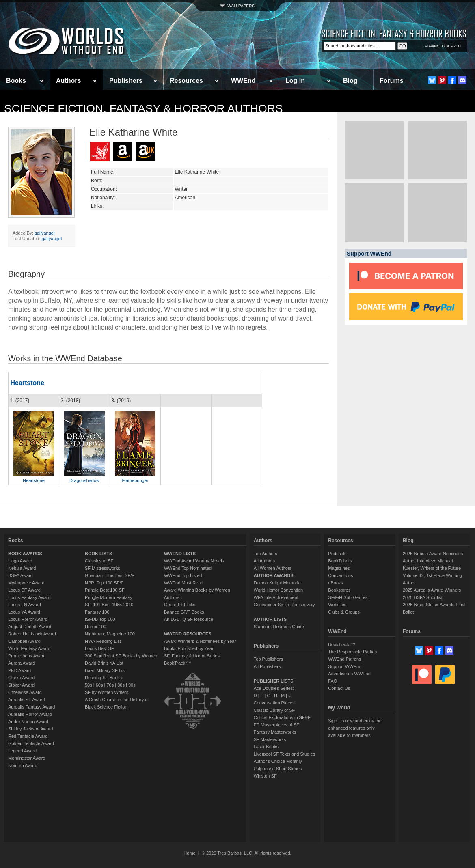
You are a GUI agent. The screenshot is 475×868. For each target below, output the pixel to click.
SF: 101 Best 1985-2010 (109, 605)
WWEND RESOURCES (188, 634)
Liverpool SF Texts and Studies (284, 754)
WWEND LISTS (180, 554)
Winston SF (265, 776)
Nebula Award (22, 568)
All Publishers (267, 666)
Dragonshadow (84, 480)
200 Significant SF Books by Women (121, 656)
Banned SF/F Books (184, 612)
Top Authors (266, 554)
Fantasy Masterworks (275, 732)
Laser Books (266, 747)
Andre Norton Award (28, 722)
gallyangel (45, 233)
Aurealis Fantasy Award (31, 707)
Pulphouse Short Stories (278, 769)
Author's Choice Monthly (278, 761)
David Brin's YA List (104, 663)
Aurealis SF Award (26, 700)
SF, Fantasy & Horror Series (192, 656)
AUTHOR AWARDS (274, 575)
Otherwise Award (25, 692)
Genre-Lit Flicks (180, 605)
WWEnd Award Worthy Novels (194, 561)
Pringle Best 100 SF (105, 590)
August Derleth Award (30, 627)
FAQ (332, 681)
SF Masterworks (270, 739)
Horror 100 (96, 627)
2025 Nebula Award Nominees (433, 554)
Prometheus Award (27, 656)
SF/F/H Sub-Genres (348, 597)
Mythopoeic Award (26, 583)
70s (110, 685)
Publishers (126, 81)
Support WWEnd (345, 666)
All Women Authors (273, 568)
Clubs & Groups (344, 612)
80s (121, 685)
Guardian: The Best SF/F (110, 575)
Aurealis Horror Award (30, 714)
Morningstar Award (27, 758)
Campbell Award (24, 641)
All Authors (264, 561)
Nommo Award (23, 765)
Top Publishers (268, 659)
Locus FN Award (25, 605)
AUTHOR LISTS (270, 619)
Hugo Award (20, 561)
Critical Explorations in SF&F (282, 717)
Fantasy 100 (97, 612)
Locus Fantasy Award (29, 597)
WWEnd (243, 81)
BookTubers (340, 561)
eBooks (336, 583)
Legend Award (22, 751)
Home (189, 853)
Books (16, 81)
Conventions (340, 575)
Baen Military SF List (105, 670)
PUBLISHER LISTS (274, 681)
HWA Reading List (103, 641)
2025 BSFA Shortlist (423, 597)
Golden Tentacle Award (31, 743)
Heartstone (27, 383)
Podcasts (337, 554)
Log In (295, 81)
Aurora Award (22, 663)
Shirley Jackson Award (30, 729)
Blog (350, 81)
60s (99, 685)
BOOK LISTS (98, 554)
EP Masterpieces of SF (276, 725)
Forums (392, 81)
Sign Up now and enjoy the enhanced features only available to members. (355, 728)
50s (89, 685)
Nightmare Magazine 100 (110, 634)
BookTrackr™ (178, 663)
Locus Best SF (99, 648)
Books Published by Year (189, 648)
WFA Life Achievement (276, 597)
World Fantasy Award (29, 648)
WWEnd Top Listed (183, 575)
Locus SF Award (24, 590)
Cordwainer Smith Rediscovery (284, 605)
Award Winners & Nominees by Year (200, 641)
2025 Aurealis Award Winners (432, 590)
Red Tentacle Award (28, 736)
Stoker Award (21, 685)
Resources (186, 81)
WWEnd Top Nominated (188, 568)
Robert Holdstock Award (32, 634)
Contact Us (339, 688)
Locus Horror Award (28, 619)
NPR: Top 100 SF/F (104, 583)
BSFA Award (21, 575)
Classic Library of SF (274, 710)
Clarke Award (21, 678)
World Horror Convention (278, 590)
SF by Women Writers (107, 692)
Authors (68, 81)
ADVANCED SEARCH (443, 46)
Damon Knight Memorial (278, 583)
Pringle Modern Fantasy (109, 597)
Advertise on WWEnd (349, 674)
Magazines (339, 568)
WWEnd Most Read (184, 583)
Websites (337, 605)
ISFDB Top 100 (100, 619)
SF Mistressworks (103, 568)
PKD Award (19, 670)
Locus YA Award (24, 612)
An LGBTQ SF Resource (189, 619)
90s (132, 685)
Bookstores (339, 590)
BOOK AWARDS (25, 554)
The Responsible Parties (352, 652)
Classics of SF (99, 561)
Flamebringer (135, 480)
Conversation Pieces (274, 703)
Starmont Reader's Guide (279, 627)
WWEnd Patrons (344, 659)
